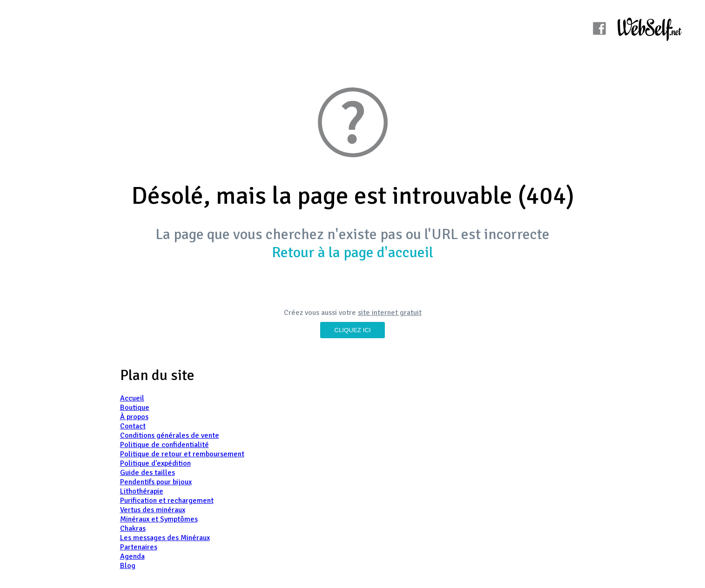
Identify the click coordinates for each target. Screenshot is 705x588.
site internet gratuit (390, 313)
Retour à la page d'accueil (352, 252)
